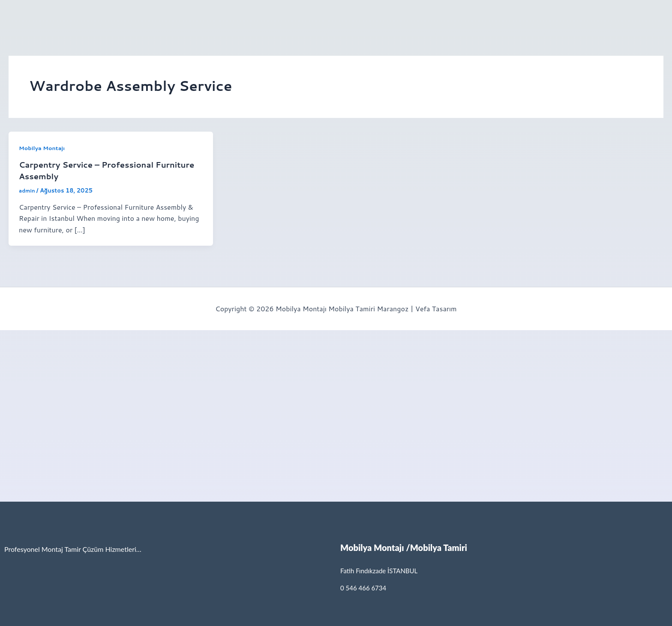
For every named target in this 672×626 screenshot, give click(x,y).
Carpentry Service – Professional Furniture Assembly (93, 170)
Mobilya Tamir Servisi (144, 14)
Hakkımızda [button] (73, 14)
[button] (75, 14)
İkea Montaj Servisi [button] (284, 14)
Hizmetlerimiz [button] (214, 14)
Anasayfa (26, 14)
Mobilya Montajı (44, 148)
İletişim (344, 14)
